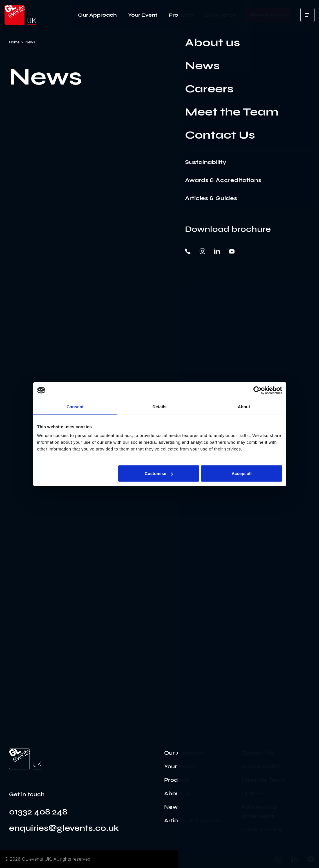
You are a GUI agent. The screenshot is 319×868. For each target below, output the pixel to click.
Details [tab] (160, 406)
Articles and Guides (192, 821)
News (172, 807)
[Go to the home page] (25, 759)
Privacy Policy (262, 830)
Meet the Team (263, 780)
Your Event (143, 15)
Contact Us (258, 753)
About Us (177, 793)
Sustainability (261, 766)
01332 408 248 (38, 812)
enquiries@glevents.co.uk (64, 828)
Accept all (242, 473)
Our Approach (97, 15)
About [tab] (244, 406)
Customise (159, 473)
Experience (221, 15)
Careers (253, 793)
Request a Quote (269, 15)
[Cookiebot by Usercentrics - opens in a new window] (257, 390)
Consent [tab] (75, 406)
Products (181, 15)
